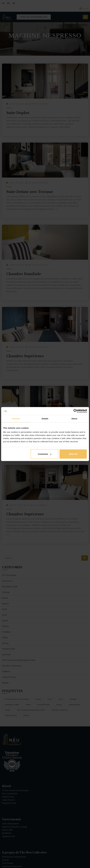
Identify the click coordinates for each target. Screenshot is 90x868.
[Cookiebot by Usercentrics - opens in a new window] (75, 411)
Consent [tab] (16, 418)
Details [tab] (45, 418)
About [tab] (74, 418)
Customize (44, 454)
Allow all (73, 454)
